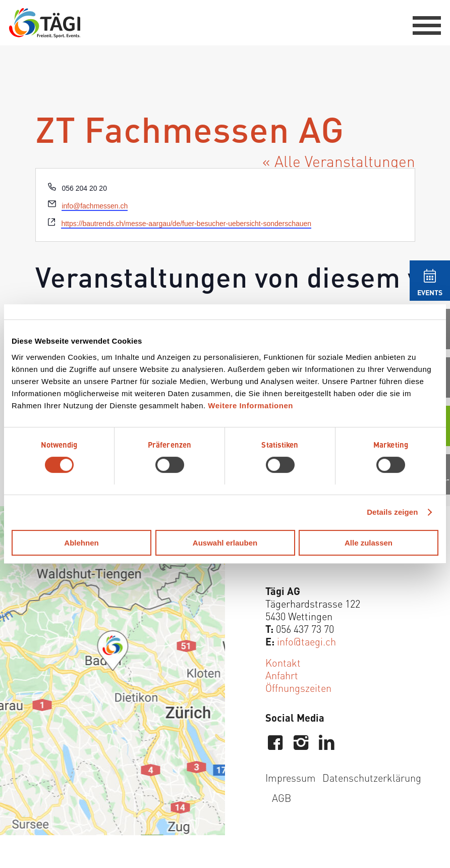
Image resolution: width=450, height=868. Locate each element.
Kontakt (283, 662)
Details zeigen (392, 512)
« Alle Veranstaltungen (339, 160)
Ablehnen (81, 543)
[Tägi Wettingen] (45, 23)
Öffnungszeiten (298, 688)
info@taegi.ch (306, 641)
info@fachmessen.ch (95, 206)
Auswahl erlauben (225, 543)
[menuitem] (422, 23)
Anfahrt (282, 675)
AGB (282, 798)
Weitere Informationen (250, 405)
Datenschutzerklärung (372, 777)
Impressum (291, 777)
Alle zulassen (369, 543)
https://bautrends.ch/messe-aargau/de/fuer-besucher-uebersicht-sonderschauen (186, 224)
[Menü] (422, 23)
